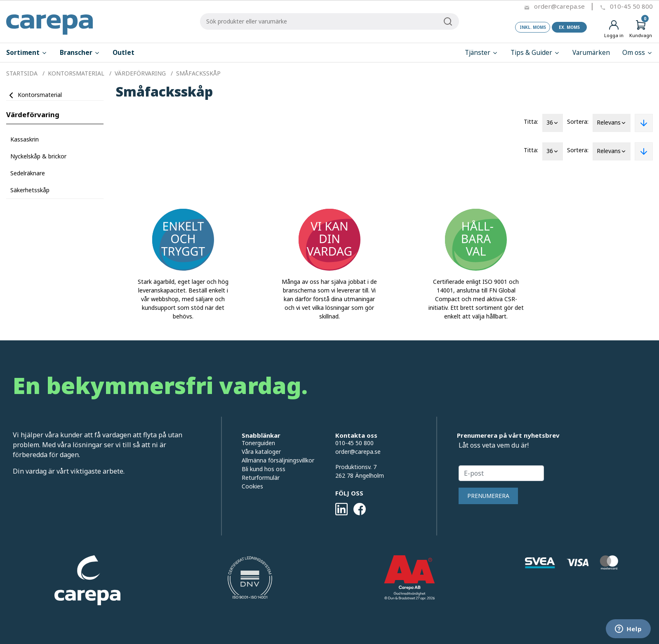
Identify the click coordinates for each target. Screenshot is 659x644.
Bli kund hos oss (264, 469)
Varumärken (591, 53)
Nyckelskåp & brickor (38, 156)
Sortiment (27, 53)
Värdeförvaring (33, 114)
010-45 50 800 (631, 6)
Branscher (80, 53)
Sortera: (578, 121)
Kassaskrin (25, 139)
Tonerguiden (258, 443)
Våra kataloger (261, 452)
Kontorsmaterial (40, 95)
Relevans (612, 123)
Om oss (638, 53)
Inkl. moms (533, 27)
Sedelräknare (28, 173)
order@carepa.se (559, 6)
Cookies (252, 486)
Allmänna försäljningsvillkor (278, 460)
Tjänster (481, 53)
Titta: (531, 121)
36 (553, 123)
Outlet (124, 53)
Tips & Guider (535, 53)
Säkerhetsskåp (30, 190)
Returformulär (261, 478)
